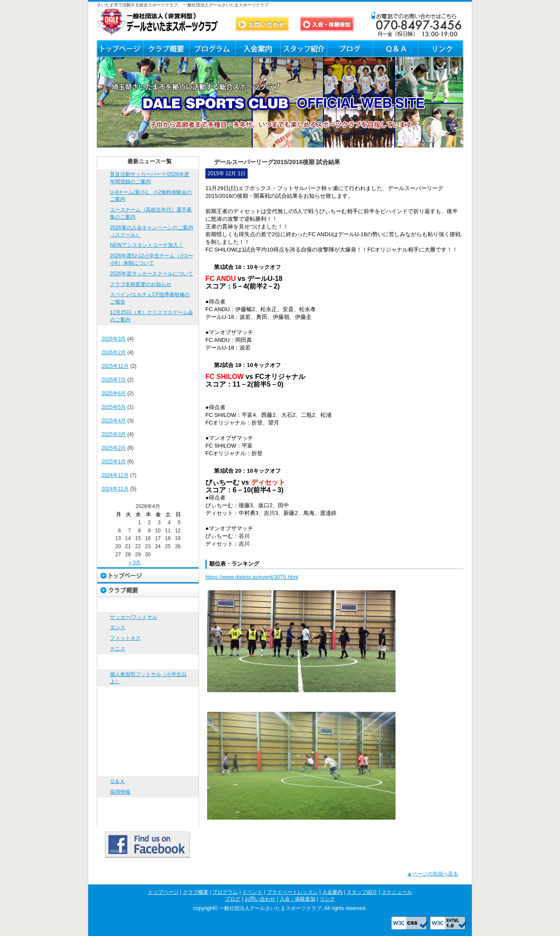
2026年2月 (114, 352)
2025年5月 (114, 407)
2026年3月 (114, 339)
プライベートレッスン (148, 694)
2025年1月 (114, 462)
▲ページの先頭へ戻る (433, 874)
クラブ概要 (166, 49)
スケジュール (148, 739)
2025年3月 (114, 434)
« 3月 (135, 563)
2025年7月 (114, 380)
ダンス (118, 627)
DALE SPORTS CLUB (158, 22)
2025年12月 (115, 366)
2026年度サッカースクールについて (152, 274)
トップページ (120, 49)
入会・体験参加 (148, 805)
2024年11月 (115, 489)
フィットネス (125, 638)
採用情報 (120, 792)
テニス (118, 649)
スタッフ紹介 (303, 49)
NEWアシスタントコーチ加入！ (147, 245)
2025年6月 (114, 393)
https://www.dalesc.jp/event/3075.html (252, 577)
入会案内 (258, 49)
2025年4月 (114, 421)
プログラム (212, 49)
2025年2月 (114, 448)
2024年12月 (115, 475)
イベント (148, 662)
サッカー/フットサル (134, 617)
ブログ (349, 49)
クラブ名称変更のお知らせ (141, 284)
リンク (440, 49)
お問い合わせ (148, 769)
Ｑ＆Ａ (395, 49)
